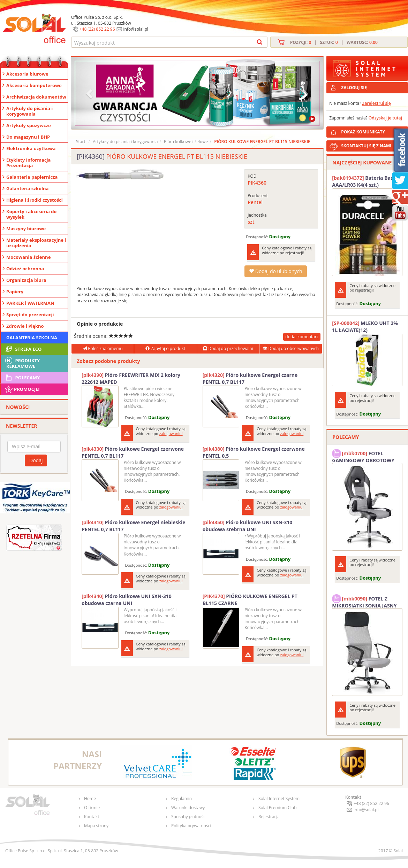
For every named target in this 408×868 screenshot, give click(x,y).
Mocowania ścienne (28, 257)
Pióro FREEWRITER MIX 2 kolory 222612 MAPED (131, 378)
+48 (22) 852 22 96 (97, 29)
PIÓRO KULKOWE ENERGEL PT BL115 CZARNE (250, 600)
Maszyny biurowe (26, 228)
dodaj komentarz (302, 337)
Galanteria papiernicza (32, 177)
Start (81, 142)
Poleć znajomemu (103, 348)
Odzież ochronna (25, 269)
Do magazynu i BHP (28, 137)
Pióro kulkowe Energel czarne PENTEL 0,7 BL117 (250, 378)
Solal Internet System (279, 799)
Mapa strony (96, 826)
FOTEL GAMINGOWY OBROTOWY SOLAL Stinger (363, 456)
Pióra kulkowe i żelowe (186, 142)
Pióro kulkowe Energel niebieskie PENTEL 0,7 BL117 (134, 526)
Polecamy (22, 378)
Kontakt (92, 817)
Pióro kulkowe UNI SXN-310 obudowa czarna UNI (127, 600)
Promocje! (22, 389)
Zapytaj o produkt (165, 348)
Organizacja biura (26, 280)
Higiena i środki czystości (35, 200)
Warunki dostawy (188, 808)
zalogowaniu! (171, 433)
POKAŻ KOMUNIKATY (373, 131)
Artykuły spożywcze (29, 125)
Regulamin (182, 799)
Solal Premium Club (278, 808)
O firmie (92, 808)
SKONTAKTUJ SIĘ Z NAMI (366, 146)
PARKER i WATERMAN (30, 303)
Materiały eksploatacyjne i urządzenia (36, 243)
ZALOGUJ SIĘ (354, 88)
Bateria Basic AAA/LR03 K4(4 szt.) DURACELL (364, 181)
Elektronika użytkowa (31, 148)
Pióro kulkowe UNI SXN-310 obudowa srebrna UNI (248, 526)
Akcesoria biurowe (27, 74)
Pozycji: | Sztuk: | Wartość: (334, 42)
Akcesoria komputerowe (34, 85)
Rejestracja (269, 817)
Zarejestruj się (377, 103)
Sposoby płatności (189, 817)
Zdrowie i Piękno (25, 326)
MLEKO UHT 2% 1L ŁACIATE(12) (365, 327)
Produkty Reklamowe (22, 363)
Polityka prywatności (191, 826)
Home (90, 799)
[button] (90, 93)
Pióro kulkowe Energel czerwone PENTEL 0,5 (254, 452)
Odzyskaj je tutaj (385, 118)
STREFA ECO (23, 349)
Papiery (15, 292)
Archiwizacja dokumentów (36, 97)
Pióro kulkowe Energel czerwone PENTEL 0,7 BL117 (133, 452)
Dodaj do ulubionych (275, 271)
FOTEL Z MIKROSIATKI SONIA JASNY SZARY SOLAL (364, 601)
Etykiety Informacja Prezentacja (28, 163)
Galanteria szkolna (27, 188)
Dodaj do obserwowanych (291, 348)
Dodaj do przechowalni (228, 348)
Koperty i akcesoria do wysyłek (31, 214)
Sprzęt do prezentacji (30, 315)
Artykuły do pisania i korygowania (29, 111)
